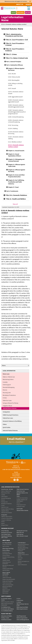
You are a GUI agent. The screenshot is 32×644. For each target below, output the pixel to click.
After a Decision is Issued (22, 536)
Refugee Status (5, 525)
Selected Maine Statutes (10, 408)
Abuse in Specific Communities (6, 573)
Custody (5, 382)
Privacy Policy (16, 476)
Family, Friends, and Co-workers (23, 555)
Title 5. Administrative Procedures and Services (13, 35)
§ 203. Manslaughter (14, 80)
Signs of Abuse (6, 546)
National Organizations (22, 618)
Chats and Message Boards (23, 620)
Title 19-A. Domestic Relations (15, 195)
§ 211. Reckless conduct (15, 142)
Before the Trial (20, 533)
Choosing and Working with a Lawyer (6, 537)
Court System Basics (6, 534)
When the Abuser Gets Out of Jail (23, 605)
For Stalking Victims (6, 607)
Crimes (5, 398)
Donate (28, 4)
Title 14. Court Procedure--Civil (16, 40)
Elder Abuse (5, 576)
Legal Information (9, 371)
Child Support (7, 385)
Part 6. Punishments (12, 191)
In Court (18, 599)
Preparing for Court (21, 505)
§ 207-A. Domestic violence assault (16, 93)
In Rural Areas (20, 600)
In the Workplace (22, 543)
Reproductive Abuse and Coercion (8, 566)
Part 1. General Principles (14, 62)
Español (13, 13)
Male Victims (5, 593)
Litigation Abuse (7, 406)
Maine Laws (6, 374)
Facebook (15, 480)
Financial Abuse (6, 555)
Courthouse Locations (6, 620)
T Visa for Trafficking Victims (6, 521)
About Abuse (6, 540)
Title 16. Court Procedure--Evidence (14, 50)
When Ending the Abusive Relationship (7, 604)
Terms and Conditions (16, 478)
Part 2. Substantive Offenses (15, 65)
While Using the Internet (22, 609)
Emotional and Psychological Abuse (7, 553)
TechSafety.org (16, 468)
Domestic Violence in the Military (12, 421)
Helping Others (21, 553)
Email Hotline (20, 12)
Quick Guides (7, 427)
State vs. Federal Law (9, 377)
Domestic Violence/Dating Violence (8, 558)
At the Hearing (20, 534)
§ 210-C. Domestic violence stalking (16, 138)
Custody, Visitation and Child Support (22, 500)
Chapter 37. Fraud (13, 187)
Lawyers (20, 560)
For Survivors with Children (8, 609)
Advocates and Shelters (7, 616)
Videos (5, 424)
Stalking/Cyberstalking (8, 569)
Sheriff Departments (21, 616)
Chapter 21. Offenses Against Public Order (17, 165)
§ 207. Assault (12, 88)
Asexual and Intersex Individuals (7, 587)
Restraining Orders (8, 379)
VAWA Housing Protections (11, 415)
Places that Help (6, 614)
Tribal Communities (7, 583)
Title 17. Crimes (10, 54)
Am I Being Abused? (7, 543)
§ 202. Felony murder (14, 77)
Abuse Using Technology (8, 549)
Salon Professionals (22, 565)
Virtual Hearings (5, 531)
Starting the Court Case (22, 531)
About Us (20, 4)
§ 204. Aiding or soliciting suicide (15, 84)
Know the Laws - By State (7, 489)
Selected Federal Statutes (10, 431)
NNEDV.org (16, 466)
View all (15, 204)
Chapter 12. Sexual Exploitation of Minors (15, 155)
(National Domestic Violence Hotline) (20, 470)
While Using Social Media (22, 607)
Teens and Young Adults (8, 585)
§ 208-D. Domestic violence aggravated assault (16, 101)
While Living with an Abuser (8, 602)
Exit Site (28, 12)
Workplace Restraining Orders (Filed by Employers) (23, 549)
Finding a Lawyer (5, 618)
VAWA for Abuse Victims (7, 517)
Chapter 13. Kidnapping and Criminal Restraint (16, 160)
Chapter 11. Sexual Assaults (16, 151)
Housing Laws (7, 393)
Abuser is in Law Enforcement (6, 591)
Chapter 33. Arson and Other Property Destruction (16, 176)
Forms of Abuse (6, 550)
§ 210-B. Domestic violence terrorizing (16, 133)
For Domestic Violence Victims (6, 599)
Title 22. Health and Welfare (15, 199)
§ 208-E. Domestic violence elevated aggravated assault (16, 106)
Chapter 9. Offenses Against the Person (16, 69)
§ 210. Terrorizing (13, 125)
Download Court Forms (7, 533)
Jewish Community (7, 578)
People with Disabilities (8, 581)
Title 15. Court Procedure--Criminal (14, 44)
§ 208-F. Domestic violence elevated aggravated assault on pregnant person (17, 112)
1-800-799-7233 (6, 470)
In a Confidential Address (7, 611)
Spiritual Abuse (6, 570)
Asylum (3, 523)
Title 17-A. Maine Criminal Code (16, 58)
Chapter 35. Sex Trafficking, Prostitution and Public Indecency (16, 182)
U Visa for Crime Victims (7, 518)
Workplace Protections (9, 395)
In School (19, 602)
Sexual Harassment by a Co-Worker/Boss (23, 545)
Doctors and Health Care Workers (23, 562)
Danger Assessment (7, 545)
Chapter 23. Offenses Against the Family (17, 171)
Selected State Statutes (7, 513)
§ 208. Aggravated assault (15, 97)
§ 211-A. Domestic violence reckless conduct (16, 146)
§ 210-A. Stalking (13, 129)
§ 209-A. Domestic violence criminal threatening (16, 121)
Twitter (17, 480)
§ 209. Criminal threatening (16, 117)
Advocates (20, 558)
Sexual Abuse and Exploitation (7, 563)
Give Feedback (16, 474)
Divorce (5, 390)
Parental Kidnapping (9, 387)
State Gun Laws (7, 401)
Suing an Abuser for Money (10, 403)
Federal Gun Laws (8, 418)
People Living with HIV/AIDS (9, 579)
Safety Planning (6, 596)
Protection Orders (21, 507)
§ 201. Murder (12, 74)
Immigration (6, 412)
